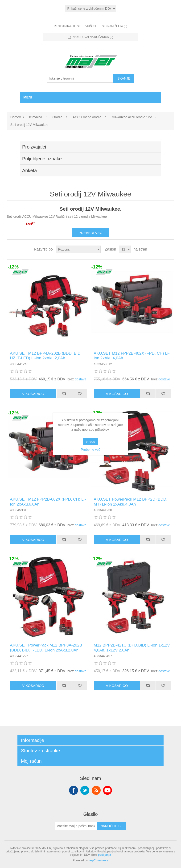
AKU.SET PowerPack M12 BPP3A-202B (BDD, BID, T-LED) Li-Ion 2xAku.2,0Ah (46, 648)
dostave (80, 379)
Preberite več (90, 450)
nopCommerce (98, 860)
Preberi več (91, 233)
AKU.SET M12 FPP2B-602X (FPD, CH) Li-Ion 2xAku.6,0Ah (48, 502)
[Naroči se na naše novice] (76, 826)
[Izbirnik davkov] (91, 9)
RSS (96, 790)
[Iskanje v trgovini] (80, 78)
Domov (16, 117)
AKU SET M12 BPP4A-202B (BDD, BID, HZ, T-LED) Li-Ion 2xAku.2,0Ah (46, 356)
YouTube (107, 790)
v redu (91, 442)
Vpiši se (91, 26)
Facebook (74, 790)
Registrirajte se (67, 26)
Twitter (85, 790)
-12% (13, 267)
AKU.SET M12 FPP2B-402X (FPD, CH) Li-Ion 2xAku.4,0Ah (132, 356)
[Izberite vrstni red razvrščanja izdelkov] (78, 249)
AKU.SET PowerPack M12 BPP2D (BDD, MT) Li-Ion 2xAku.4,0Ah (131, 502)
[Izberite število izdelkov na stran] (125, 249)
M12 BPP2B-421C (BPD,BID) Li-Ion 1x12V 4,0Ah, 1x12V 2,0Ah (132, 648)
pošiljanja (104, 855)
